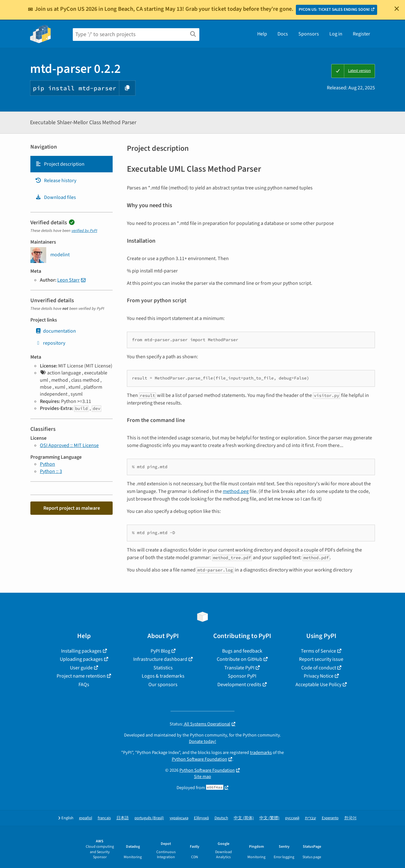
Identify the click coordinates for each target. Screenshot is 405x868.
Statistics (163, 668)
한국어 (350, 818)
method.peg (236, 491)
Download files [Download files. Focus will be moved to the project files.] (56, 197)
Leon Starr (69, 280)
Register (361, 34)
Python (47, 464)
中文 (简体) (244, 818)
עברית (311, 818)
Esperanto (330, 818)
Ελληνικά (201, 818)
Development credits (239, 685)
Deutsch (221, 818)
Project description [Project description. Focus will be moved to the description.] (60, 164)
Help (262, 34)
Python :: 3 (51, 471)
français (104, 818)
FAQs (84, 685)
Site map (202, 777)
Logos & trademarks (163, 676)
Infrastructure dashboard (160, 659)
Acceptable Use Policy (318, 685)
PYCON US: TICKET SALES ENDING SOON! (334, 10)
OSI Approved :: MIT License (69, 445)
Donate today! (202, 741)
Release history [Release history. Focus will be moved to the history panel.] (56, 181)
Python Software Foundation (199, 759)
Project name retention (81, 676)
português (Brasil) (149, 818)
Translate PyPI (239, 668)
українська (179, 818)
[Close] (397, 9)
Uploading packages (81, 659)
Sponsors (309, 34)
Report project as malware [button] (72, 508)
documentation (56, 331)
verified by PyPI (84, 231)
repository (50, 343)
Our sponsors (163, 685)
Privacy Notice (319, 676)
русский (292, 818)
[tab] (72, 164)
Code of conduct (319, 668)
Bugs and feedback (242, 651)
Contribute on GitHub (240, 659)
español (86, 818)
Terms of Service (318, 651)
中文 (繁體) (269, 818)
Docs (283, 34)
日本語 (123, 818)
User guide (81, 668)
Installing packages (81, 651)
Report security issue (321, 659)
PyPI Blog (160, 651)
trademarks (261, 753)
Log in (336, 34)
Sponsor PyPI (242, 676)
